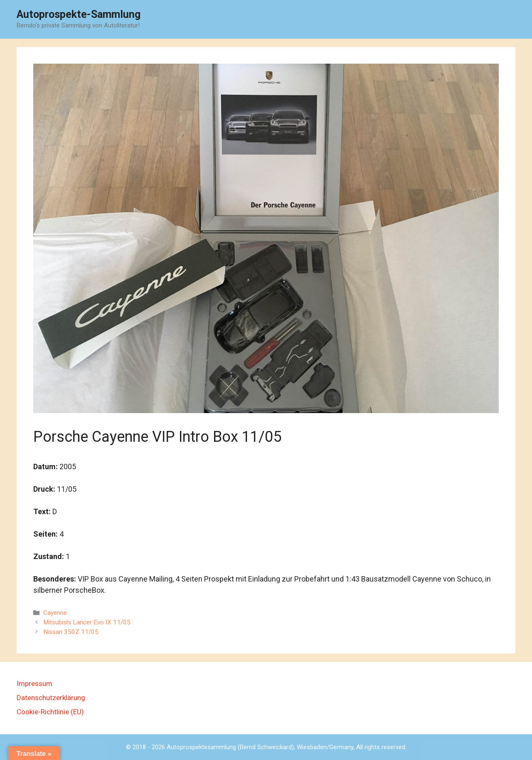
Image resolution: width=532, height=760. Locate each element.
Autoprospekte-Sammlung (79, 14)
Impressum (34, 683)
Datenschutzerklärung (51, 698)
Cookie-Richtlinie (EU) (50, 712)
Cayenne (55, 613)
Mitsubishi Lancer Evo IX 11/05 (87, 622)
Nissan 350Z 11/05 (71, 632)
